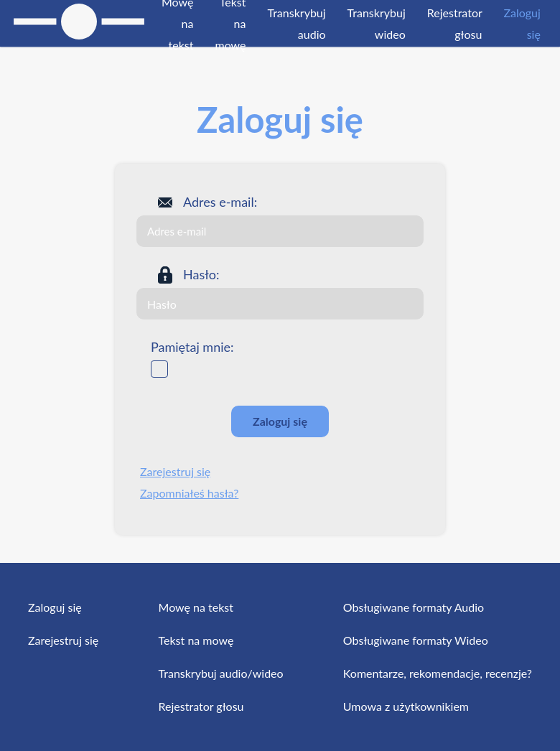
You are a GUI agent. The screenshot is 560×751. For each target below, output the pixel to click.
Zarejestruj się (175, 471)
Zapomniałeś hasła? (189, 493)
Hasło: (201, 274)
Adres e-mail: (220, 202)
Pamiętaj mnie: (192, 347)
